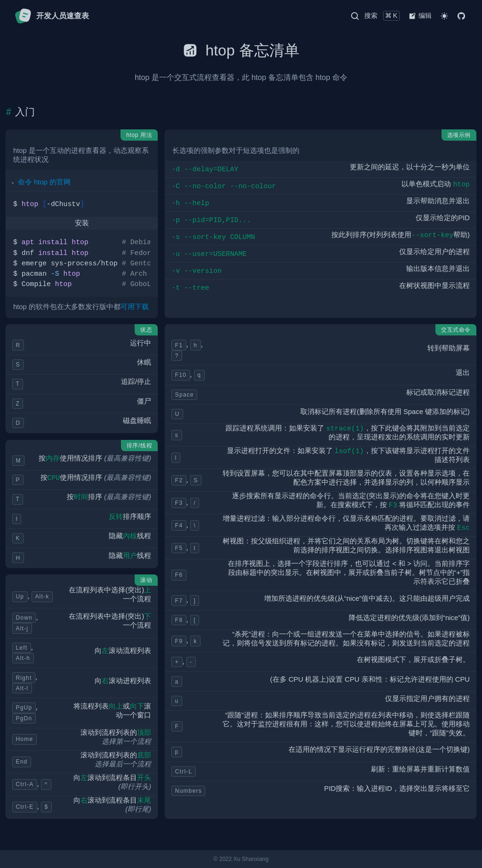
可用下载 (135, 307)
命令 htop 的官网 (44, 182)
